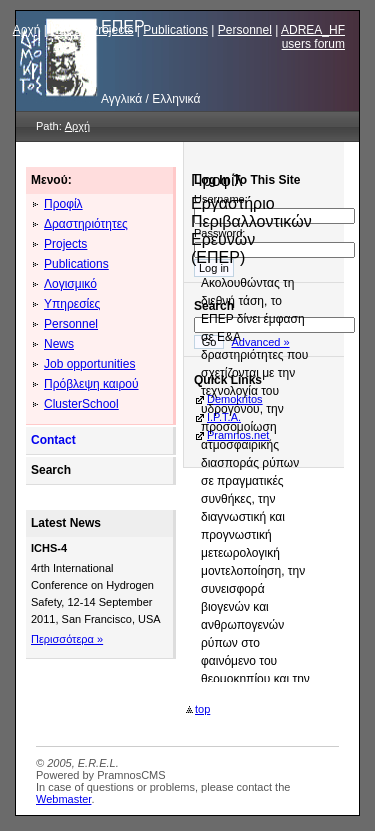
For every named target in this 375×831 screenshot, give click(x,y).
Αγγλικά (121, 99)
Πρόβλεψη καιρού (91, 384)
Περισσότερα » (67, 639)
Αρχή (27, 30)
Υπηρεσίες (72, 304)
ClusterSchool (81, 404)
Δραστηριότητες (86, 224)
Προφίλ (63, 204)
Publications (175, 30)
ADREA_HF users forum (313, 37)
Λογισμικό (70, 284)
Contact (53, 440)
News (65, 30)
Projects (111, 30)
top (198, 709)
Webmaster (63, 799)
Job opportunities (89, 364)
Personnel (245, 30)
